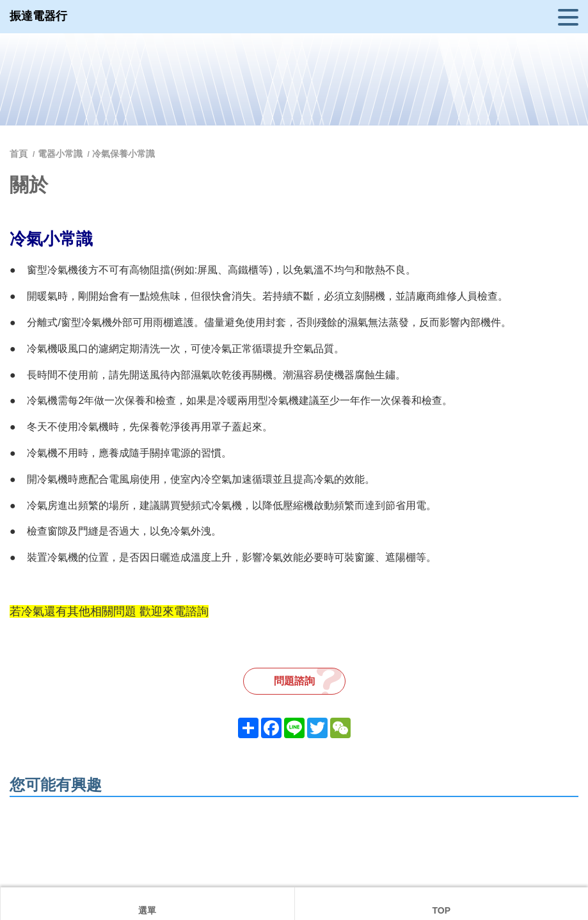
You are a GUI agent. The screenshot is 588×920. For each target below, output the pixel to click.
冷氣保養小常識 (123, 154)
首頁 (20, 154)
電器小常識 (60, 154)
